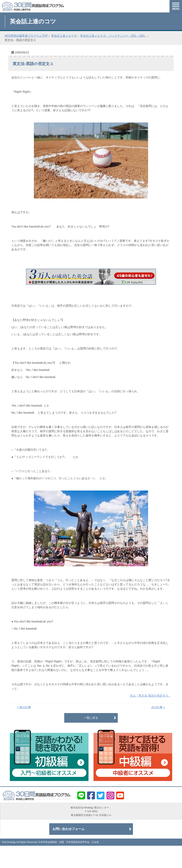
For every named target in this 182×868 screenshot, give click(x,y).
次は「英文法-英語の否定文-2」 (150, 696)
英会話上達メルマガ (64, 36)
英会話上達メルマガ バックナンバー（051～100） (113, 36)
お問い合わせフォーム (69, 829)
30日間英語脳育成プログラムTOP (26, 36)
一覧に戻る (91, 718)
